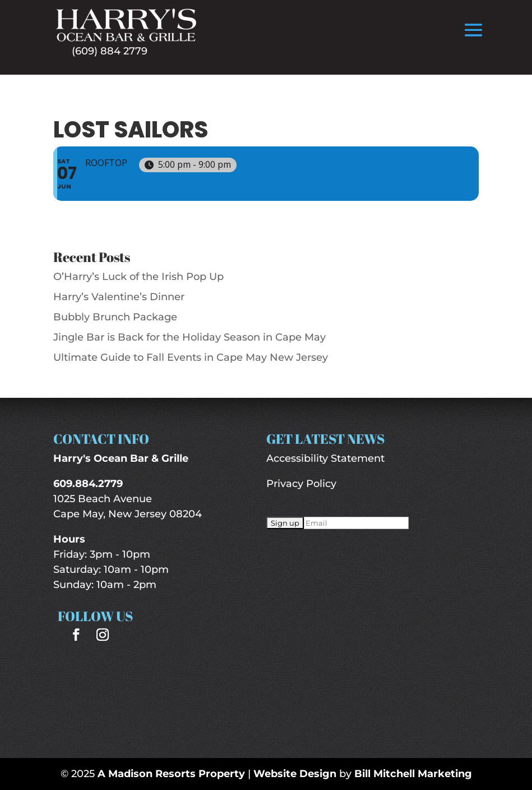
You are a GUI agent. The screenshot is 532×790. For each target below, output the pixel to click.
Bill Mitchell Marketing (413, 774)
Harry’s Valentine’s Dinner (119, 297)
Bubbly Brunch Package (115, 317)
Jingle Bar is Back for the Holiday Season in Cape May (189, 337)
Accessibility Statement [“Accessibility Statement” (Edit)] (325, 458)
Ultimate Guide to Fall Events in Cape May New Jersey (191, 357)
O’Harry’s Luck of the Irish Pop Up (138, 277)
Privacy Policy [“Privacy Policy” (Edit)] (301, 484)
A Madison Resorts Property (171, 774)
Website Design (295, 774)
